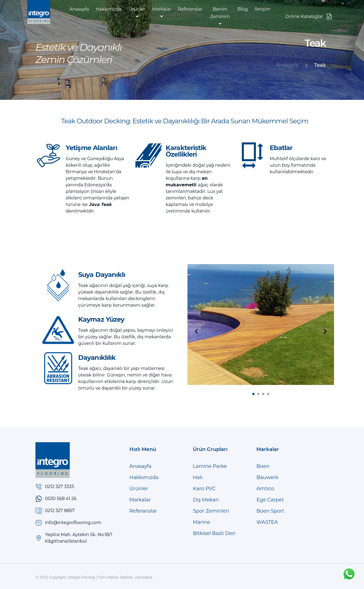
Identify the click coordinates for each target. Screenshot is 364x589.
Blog (243, 9)
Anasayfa (79, 9)
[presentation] (196, 332)
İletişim (263, 9)
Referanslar (190, 9)
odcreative (143, 577)
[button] (253, 394)
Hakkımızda (109, 9)
